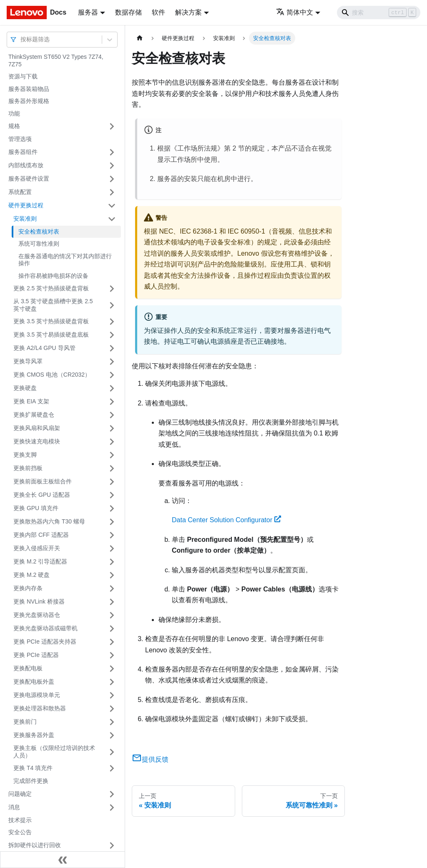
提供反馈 (150, 759)
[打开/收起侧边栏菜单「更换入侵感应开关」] (112, 548)
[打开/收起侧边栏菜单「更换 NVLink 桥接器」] (112, 602)
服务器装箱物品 (29, 89)
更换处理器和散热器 (40, 708)
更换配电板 (28, 668)
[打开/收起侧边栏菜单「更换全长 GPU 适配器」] (112, 495)
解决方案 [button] (188, 12)
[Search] (379, 13)
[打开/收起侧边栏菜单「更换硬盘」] (112, 388)
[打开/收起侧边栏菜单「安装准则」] (112, 219)
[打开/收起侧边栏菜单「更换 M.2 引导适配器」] (112, 562)
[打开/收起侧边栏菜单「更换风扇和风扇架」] (112, 428)
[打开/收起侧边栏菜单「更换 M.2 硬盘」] (112, 575)
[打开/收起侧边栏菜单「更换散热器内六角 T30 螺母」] (112, 522)
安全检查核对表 (39, 231)
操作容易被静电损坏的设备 (53, 276)
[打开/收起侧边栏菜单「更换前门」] (112, 722)
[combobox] (21, 39)
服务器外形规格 (29, 101)
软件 (158, 12)
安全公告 (20, 832)
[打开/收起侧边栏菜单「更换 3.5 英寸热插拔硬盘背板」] (112, 322)
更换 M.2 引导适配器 (40, 561)
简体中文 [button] (295, 12)
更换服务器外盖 (34, 735)
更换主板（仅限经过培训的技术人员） (54, 752)
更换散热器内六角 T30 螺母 (49, 521)
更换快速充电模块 (37, 441)
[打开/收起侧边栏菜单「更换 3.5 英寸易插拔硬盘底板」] (112, 335)
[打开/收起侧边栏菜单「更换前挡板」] (112, 468)
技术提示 (20, 820)
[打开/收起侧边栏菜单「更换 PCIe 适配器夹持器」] (112, 642)
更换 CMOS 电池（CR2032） (52, 375)
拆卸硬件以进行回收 (35, 845)
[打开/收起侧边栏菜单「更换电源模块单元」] (112, 695)
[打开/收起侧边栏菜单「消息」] (112, 808)
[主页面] (140, 38)
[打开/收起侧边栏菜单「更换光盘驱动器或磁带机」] (112, 629)
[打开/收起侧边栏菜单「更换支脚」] (112, 455)
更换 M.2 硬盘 (31, 575)
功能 (14, 113)
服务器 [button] (88, 12)
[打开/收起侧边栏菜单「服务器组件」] (112, 152)
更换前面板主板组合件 (43, 481)
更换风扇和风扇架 (37, 428)
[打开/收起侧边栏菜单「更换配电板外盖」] (112, 682)
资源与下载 (23, 76)
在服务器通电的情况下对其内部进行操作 (65, 260)
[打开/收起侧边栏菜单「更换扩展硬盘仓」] (112, 415)
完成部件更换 (31, 781)
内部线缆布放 (26, 165)
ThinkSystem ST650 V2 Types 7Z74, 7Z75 (56, 60)
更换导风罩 (28, 361)
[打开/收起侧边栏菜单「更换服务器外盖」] (112, 735)
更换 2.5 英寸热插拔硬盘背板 (51, 288)
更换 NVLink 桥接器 (39, 601)
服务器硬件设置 (29, 179)
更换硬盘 (25, 388)
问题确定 (20, 794)
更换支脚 (25, 455)
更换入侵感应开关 (37, 548)
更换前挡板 (28, 468)
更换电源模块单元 (37, 695)
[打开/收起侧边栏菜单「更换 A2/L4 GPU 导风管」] (112, 348)
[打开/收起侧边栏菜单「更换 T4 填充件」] (112, 768)
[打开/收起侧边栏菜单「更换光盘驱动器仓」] (112, 615)
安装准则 (25, 219)
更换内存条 (28, 588)
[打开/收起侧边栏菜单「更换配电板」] (112, 669)
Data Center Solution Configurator (226, 520)
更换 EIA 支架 (31, 401)
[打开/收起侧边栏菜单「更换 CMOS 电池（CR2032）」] (112, 375)
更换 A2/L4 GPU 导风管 (44, 348)
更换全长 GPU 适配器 (42, 495)
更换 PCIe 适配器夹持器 (45, 642)
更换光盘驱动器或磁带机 (45, 628)
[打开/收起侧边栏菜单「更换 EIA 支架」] (112, 402)
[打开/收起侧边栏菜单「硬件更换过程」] (112, 206)
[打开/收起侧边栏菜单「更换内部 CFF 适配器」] (112, 535)
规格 (14, 126)
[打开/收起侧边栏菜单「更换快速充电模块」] (112, 442)
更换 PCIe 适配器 (36, 655)
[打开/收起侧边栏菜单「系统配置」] (112, 192)
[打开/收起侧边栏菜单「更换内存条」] (112, 589)
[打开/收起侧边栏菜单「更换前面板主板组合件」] (112, 482)
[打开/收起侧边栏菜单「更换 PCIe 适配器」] (112, 655)
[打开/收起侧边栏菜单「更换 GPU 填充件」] (112, 508)
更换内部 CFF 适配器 (41, 535)
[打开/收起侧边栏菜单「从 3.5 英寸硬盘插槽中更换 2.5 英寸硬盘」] (112, 305)
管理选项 (20, 139)
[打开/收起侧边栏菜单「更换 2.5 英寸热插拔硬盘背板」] (112, 289)
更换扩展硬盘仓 (34, 415)
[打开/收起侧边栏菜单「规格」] (112, 126)
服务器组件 (23, 152)
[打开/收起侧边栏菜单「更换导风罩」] (112, 362)
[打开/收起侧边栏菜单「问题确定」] (112, 794)
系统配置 (20, 192)
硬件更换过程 (26, 205)
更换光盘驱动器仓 (37, 615)
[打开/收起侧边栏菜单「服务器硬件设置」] (112, 179)
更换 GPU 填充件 (36, 508)
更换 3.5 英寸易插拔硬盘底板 (51, 335)
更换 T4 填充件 (33, 768)
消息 (14, 807)
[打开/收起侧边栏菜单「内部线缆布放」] (112, 166)
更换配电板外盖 (34, 682)
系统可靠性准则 (39, 244)
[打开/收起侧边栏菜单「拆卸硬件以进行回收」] (112, 845)
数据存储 (128, 12)
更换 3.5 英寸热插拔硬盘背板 (51, 321)
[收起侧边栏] (63, 860)
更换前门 (25, 722)
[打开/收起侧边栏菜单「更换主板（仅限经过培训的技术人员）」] (112, 752)
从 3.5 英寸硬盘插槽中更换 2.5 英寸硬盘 (53, 305)
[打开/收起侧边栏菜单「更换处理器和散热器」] (112, 709)
